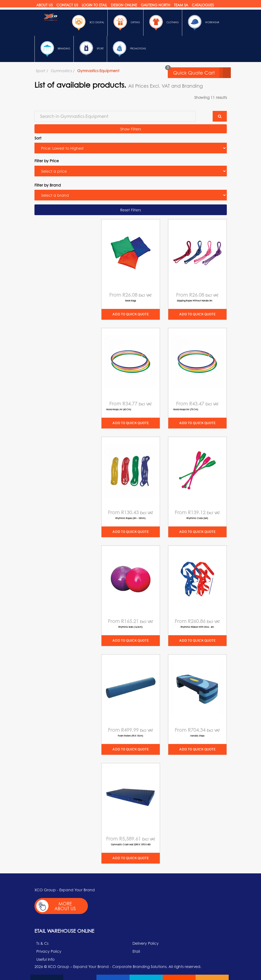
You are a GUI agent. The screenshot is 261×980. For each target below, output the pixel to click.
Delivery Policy (146, 943)
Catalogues (203, 5)
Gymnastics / (63, 71)
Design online (124, 5)
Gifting (125, 23)
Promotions (128, 49)
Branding (54, 49)
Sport (90, 49)
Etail (136, 951)
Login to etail (94, 5)
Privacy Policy (49, 951)
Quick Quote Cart (202, 73)
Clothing (163, 23)
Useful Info (45, 959)
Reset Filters (130, 210)
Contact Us (67, 5)
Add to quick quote (131, 314)
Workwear (202, 23)
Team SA (181, 5)
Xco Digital (87, 23)
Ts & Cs (42, 943)
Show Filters (130, 129)
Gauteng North (155, 5)
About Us (44, 5)
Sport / (42, 71)
